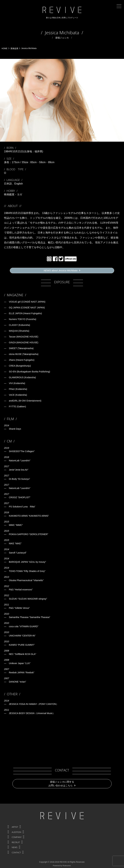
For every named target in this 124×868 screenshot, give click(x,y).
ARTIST (15, 827)
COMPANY (17, 837)
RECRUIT (16, 842)
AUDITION (16, 832)
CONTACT (16, 852)
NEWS (14, 847)
